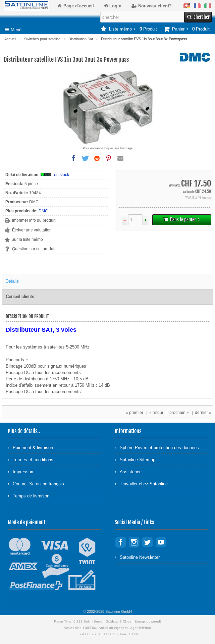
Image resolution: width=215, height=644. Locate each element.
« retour (156, 413)
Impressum (21, 471)
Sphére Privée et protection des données (157, 447)
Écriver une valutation (32, 230)
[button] (73, 158)
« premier (135, 413)
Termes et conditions (31, 459)
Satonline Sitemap (135, 459)
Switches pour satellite (42, 39)
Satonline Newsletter (137, 557)
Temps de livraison (29, 496)
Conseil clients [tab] (20, 297)
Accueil (10, 39)
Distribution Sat (81, 39)
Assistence (128, 471)
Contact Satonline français (36, 484)
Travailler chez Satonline (141, 484)
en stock (62, 175)
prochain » (179, 413)
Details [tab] (12, 281)
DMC (43, 211)
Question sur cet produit (34, 249)
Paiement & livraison (30, 447)
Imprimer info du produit (34, 220)
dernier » (203, 413)
